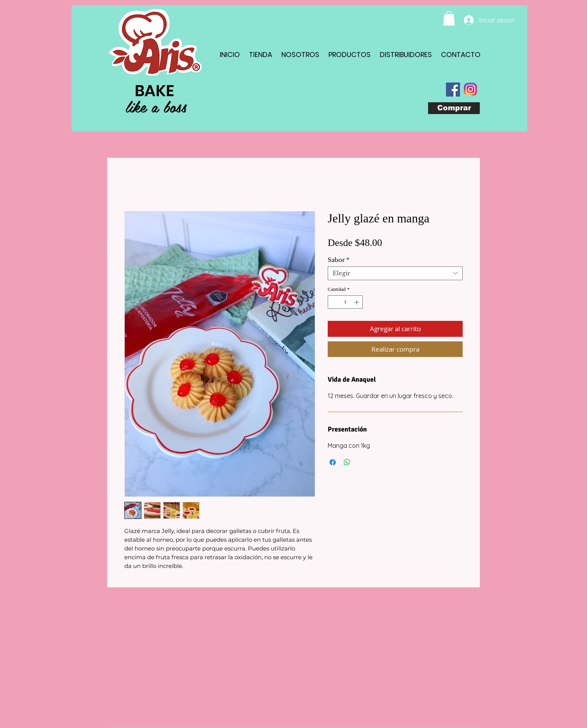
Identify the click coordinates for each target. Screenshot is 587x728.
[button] (449, 18)
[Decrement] (333, 302)
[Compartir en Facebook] (333, 462)
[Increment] (357, 302)
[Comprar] (454, 108)
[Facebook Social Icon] (453, 90)
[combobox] (395, 273)
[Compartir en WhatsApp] (347, 462)
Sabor (339, 260)
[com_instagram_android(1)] (470, 90)
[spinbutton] (345, 302)
